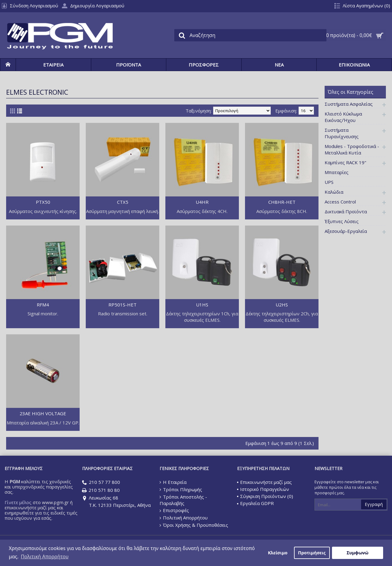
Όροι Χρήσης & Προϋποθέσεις (194, 525)
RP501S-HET (123, 305)
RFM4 (43, 305)
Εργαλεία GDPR (255, 503)
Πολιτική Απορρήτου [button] (45, 557)
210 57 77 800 (101, 482)
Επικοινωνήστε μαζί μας (264, 482)
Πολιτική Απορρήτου (184, 518)
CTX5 (123, 202)
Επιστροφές (174, 510)
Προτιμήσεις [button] (312, 553)
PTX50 (43, 202)
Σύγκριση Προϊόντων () (265, 496)
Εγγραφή (374, 504)
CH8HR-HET (282, 202)
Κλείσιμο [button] (278, 553)
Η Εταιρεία (173, 482)
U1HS (202, 305)
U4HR (202, 202)
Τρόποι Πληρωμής (181, 489)
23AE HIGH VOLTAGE (43, 413)
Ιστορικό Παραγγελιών (263, 489)
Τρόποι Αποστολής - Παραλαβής (183, 500)
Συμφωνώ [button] (358, 553)
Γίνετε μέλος (18, 502)
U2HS (282, 305)
